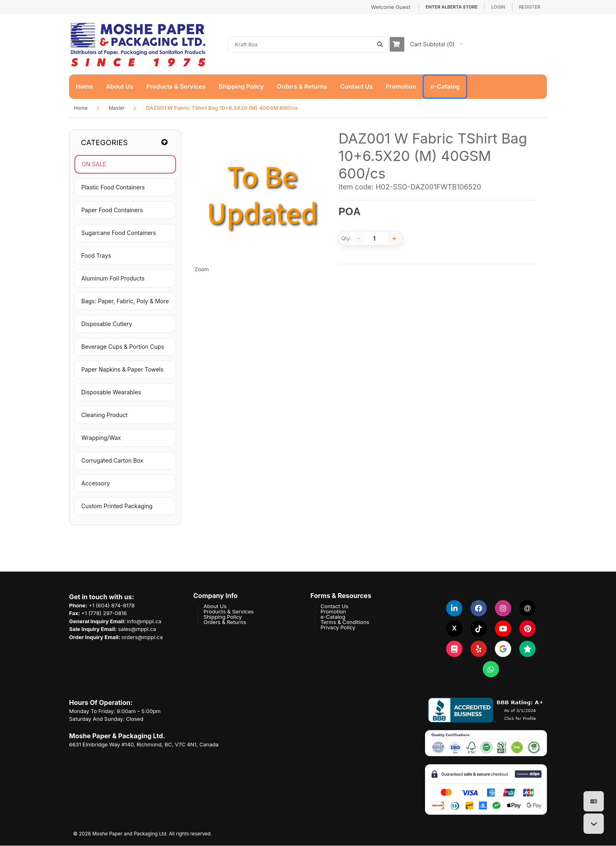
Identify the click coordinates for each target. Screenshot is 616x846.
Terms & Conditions (345, 622)
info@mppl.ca (144, 622)
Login (498, 7)
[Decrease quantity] (359, 239)
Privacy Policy (338, 628)
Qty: (347, 239)
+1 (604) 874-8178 (112, 606)
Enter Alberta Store (451, 7)
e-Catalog (333, 617)
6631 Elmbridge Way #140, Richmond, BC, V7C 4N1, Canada (144, 745)
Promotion (333, 612)
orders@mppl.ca (142, 637)
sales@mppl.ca (137, 629)
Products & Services (229, 612)
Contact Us (334, 607)
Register (530, 7)
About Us (215, 607)
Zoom (202, 270)
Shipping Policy (223, 617)
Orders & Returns (225, 622)
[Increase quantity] (394, 239)
